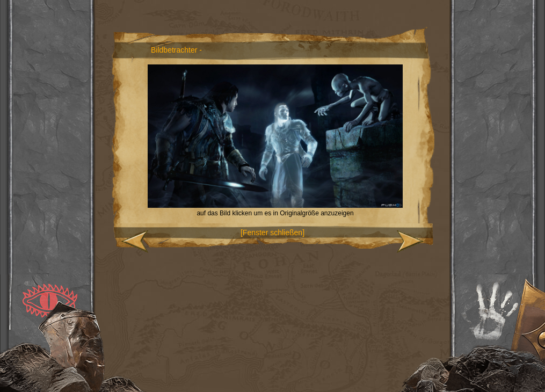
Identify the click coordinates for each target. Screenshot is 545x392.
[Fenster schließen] (272, 233)
